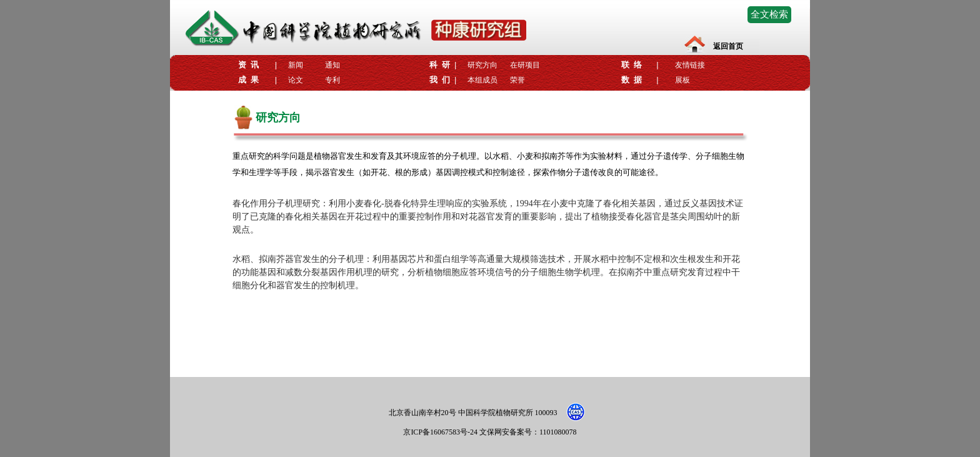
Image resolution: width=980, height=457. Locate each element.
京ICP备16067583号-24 (441, 432)
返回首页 (728, 46)
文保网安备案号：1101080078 (528, 432)
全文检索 (769, 14)
